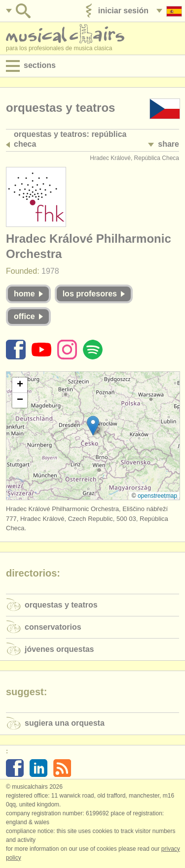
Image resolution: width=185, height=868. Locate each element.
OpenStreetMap (157, 496)
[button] (93, 426)
